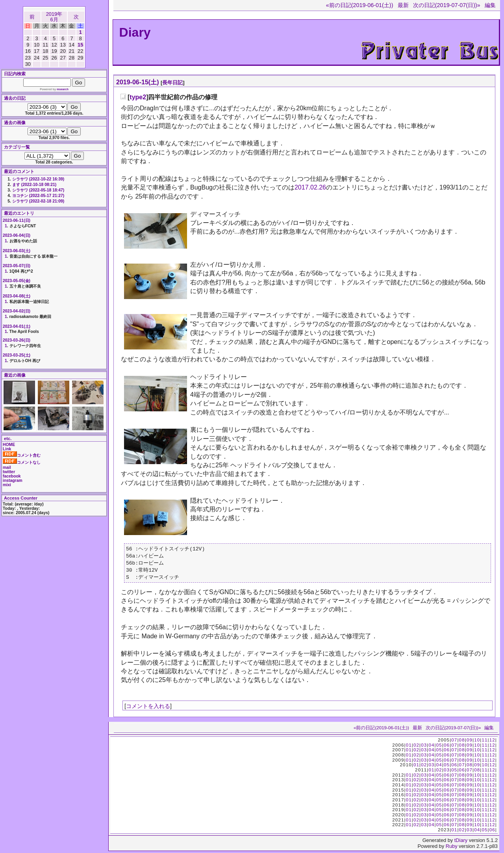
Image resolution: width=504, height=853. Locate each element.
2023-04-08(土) (17, 296)
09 (470, 742)
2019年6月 (54, 17)
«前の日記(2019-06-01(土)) (360, 5)
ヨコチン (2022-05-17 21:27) (38, 196)
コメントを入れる (148, 708)
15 (80, 45)
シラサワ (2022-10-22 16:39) (38, 179)
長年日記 (172, 83)
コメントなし (22, 462)
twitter (9, 472)
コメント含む (22, 455)
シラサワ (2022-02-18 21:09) (38, 201)
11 (485, 742)
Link (7, 449)
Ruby (452, 848)
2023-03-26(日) (17, 340)
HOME (9, 445)
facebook (12, 476)
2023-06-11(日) (17, 220)
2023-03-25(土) (17, 355)
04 (431, 747)
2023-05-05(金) (17, 281)
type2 (138, 97)
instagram (13, 480)
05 (439, 747)
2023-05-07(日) (17, 266)
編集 (490, 5)
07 (454, 742)
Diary (135, 32)
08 (462, 742)
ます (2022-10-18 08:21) (34, 185)
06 (447, 747)
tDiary (461, 842)
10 (477, 742)
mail (7, 467)
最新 (403, 5)
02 (416, 747)
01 (409, 747)
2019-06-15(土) (138, 82)
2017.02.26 (310, 187)
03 (424, 747)
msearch (63, 89)
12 (492, 742)
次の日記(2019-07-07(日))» (447, 5)
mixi (7, 485)
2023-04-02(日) (17, 311)
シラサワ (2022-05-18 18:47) (38, 190)
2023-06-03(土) (17, 251)
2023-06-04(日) (17, 235)
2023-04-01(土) (17, 326)
